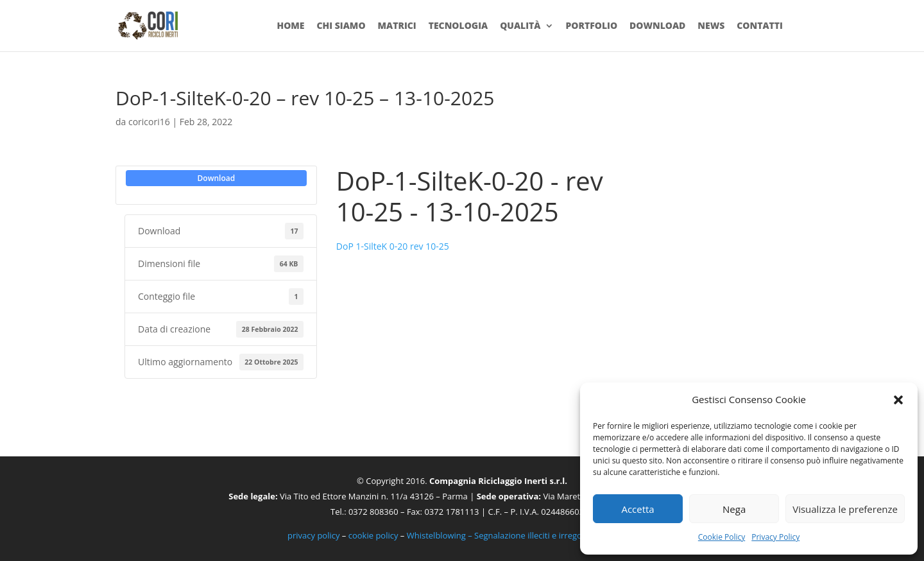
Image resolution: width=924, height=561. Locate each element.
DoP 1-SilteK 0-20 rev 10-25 (393, 246)
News (711, 26)
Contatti (760, 26)
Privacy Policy (775, 537)
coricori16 (149, 122)
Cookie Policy (722, 537)
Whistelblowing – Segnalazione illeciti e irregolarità (504, 535)
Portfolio (591, 26)
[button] (898, 400)
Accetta (637, 509)
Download (657, 26)
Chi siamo (341, 26)
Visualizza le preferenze (845, 509)
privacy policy (313, 535)
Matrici (397, 26)
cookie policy (373, 535)
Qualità (520, 26)
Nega (734, 509)
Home (290, 26)
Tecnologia (458, 26)
